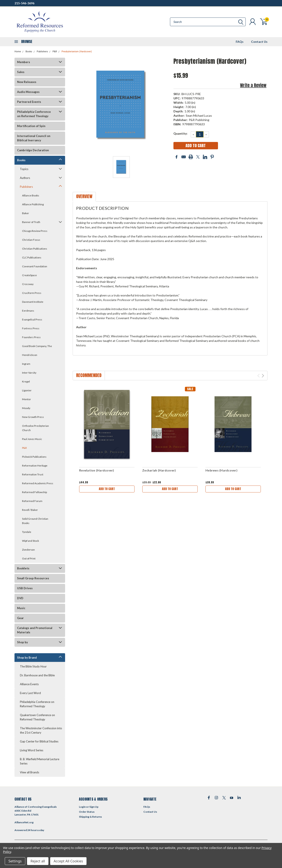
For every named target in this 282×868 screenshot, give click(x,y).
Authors (25, 178)
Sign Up (94, 807)
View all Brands (30, 772)
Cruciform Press (32, 293)
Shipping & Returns (90, 817)
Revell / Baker (30, 510)
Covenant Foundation (35, 266)
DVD (20, 598)
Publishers (42, 52)
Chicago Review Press (35, 231)
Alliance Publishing (33, 204)
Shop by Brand (27, 658)
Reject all (38, 861)
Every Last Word (30, 693)
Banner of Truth (31, 222)
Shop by (22, 642)
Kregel (26, 381)
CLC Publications (32, 257)
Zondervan (28, 550)
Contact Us (259, 42)
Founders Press (31, 337)
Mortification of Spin (31, 126)
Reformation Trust (33, 474)
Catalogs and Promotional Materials (35, 630)
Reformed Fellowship (34, 492)
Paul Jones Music (32, 439)
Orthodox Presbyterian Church (35, 428)
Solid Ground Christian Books (35, 521)
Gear (20, 618)
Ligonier (27, 390)
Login (82, 807)
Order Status (87, 812)
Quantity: (180, 133)
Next (263, 376)
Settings (15, 861)
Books (29, 52)
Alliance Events (29, 684)
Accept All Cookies (68, 861)
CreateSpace (29, 275)
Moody (26, 408)
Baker (26, 213)
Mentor (26, 399)
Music (21, 608)
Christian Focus (31, 240)
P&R (55, 52)
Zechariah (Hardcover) (159, 470)
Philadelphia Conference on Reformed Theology (34, 114)
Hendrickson (30, 355)
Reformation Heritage (35, 466)
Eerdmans (28, 311)
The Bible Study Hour (33, 666)
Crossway (28, 284)
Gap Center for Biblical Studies (39, 741)
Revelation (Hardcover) (97, 470)
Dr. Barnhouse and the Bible (37, 675)
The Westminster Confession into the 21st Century (41, 730)
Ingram (26, 364)
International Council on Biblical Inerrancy (34, 138)
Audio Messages (28, 92)
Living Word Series (32, 750)
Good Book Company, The (37, 346)
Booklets (23, 568)
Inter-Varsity (29, 373)
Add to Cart (107, 489)
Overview (84, 196)
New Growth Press (33, 417)
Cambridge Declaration (33, 150)
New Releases (27, 82)
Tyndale (27, 532)
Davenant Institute (33, 302)
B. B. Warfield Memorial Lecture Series (40, 761)
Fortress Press (31, 328)
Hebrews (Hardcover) (221, 470)
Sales (21, 72)
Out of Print (29, 558)
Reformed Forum (32, 501)
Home (18, 52)
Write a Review (253, 85)
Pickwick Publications (34, 457)
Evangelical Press (32, 319)
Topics (24, 169)
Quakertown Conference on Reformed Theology (37, 717)
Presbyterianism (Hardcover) (77, 52)
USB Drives (25, 588)
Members (24, 62)
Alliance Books (31, 195)
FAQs (240, 42)
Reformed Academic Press (38, 483)
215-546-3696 (24, 3)
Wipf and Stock (30, 541)
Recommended (89, 375)
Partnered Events (29, 102)
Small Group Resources (33, 578)
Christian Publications (35, 249)
